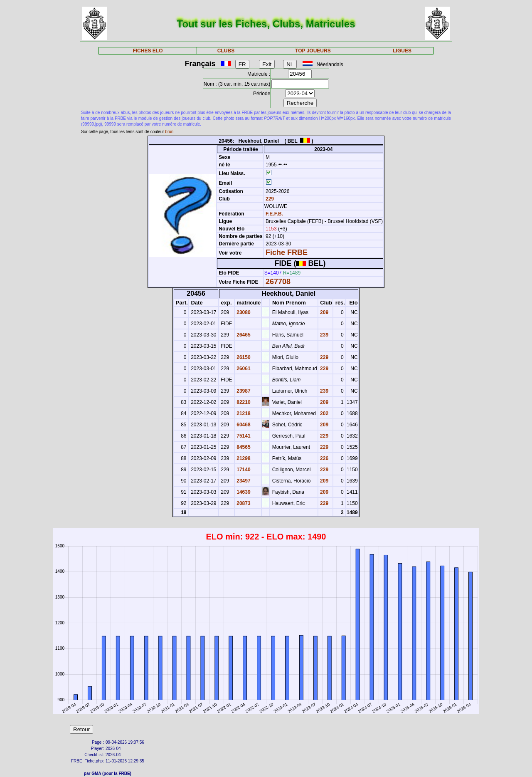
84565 (243, 447)
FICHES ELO (148, 51)
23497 (243, 481)
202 (324, 413)
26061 (243, 369)
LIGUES (402, 51)
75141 (243, 436)
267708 (278, 282)
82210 (243, 402)
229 (269, 199)
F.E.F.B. (274, 214)
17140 (243, 470)
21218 (243, 413)
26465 (243, 335)
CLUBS (226, 51)
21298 (243, 458)
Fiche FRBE (287, 252)
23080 (243, 312)
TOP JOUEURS (313, 51)
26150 (243, 357)
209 (324, 312)
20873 (243, 503)
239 (324, 335)
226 (324, 458)
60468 (243, 425)
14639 (243, 492)
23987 (243, 391)
